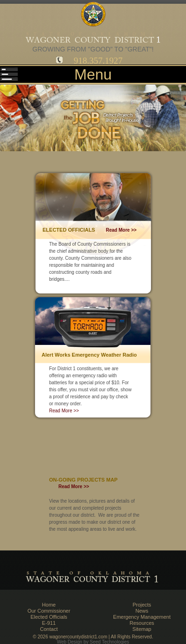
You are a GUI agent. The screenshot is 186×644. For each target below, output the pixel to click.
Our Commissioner (49, 611)
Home (49, 605)
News (142, 611)
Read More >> (122, 230)
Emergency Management (142, 617)
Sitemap (142, 629)
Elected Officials (49, 617)
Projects (142, 605)
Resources (142, 623)
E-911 (49, 623)
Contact (49, 629)
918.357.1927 (98, 61)
